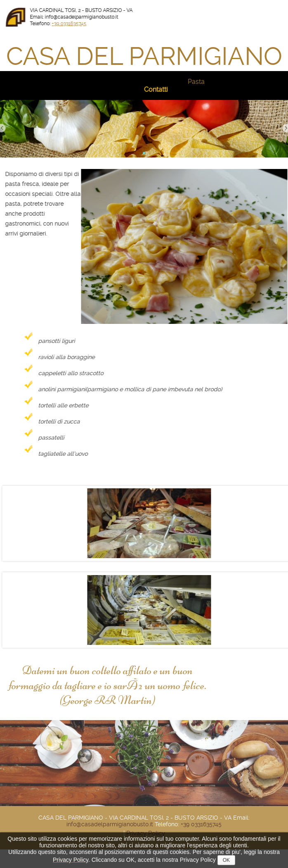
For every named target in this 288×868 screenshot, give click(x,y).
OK (226, 860)
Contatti (156, 89)
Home (33, 82)
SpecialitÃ (229, 82)
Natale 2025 (69, 82)
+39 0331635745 (75, 24)
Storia (104, 82)
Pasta (196, 82)
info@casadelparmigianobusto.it (110, 824)
